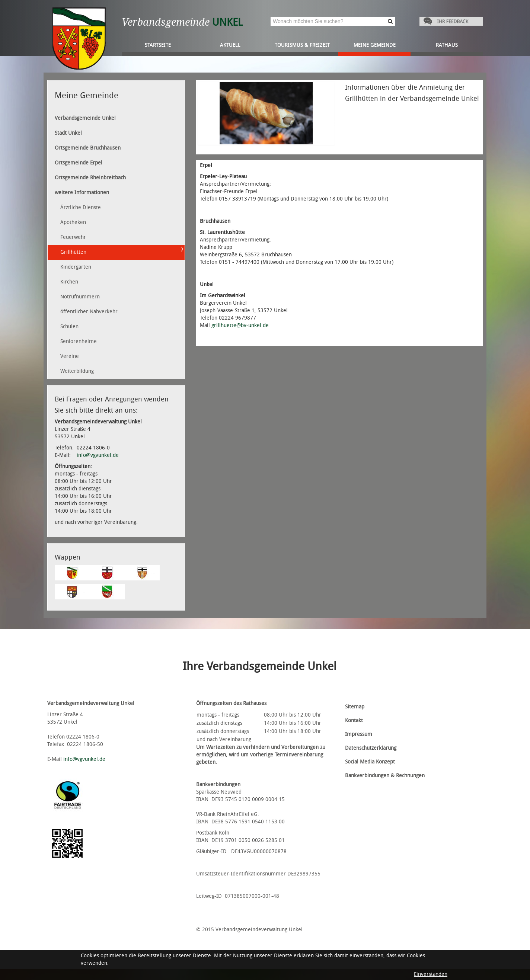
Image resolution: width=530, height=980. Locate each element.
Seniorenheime (79, 341)
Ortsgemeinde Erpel (79, 163)
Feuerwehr (73, 237)
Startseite (158, 45)
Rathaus (447, 45)
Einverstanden (431, 974)
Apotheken (73, 222)
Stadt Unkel (68, 133)
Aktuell (230, 45)
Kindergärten (76, 267)
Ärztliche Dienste (81, 207)
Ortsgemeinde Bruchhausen (88, 148)
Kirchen (69, 282)
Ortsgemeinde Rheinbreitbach (90, 178)
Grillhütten (73, 252)
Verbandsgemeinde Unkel (85, 118)
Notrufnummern (80, 297)
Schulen (69, 326)
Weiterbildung (77, 371)
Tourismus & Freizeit (302, 45)
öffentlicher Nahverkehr (89, 312)
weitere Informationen (82, 193)
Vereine (70, 356)
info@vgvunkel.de (98, 455)
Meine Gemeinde (375, 45)
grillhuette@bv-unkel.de (240, 325)
